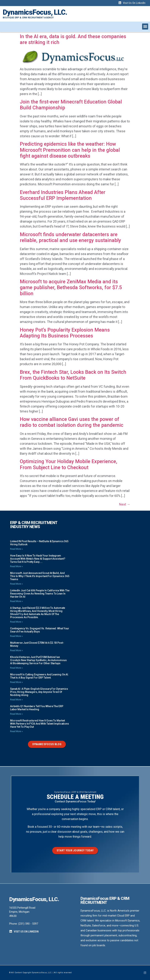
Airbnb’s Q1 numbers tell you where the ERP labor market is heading (37, 708)
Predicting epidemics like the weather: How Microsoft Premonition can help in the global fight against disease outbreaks (70, 150)
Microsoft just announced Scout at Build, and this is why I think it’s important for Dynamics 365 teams (40, 576)
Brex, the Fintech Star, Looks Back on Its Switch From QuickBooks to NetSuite (73, 375)
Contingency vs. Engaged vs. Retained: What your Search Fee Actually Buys (40, 630)
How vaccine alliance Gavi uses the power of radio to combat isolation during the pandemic (72, 422)
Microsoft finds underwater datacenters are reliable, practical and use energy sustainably (70, 237)
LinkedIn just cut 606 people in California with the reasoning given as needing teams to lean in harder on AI (40, 594)
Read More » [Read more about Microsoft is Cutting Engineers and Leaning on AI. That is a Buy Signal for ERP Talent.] (16, 682)
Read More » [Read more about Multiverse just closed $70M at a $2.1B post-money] (16, 650)
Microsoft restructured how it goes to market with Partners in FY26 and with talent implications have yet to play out (40, 724)
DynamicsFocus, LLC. (35, 12)
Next (125, 504)
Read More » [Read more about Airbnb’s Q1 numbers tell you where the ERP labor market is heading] (16, 714)
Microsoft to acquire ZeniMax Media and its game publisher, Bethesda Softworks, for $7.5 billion (71, 288)
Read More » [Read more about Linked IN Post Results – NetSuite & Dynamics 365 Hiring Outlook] (16, 549)
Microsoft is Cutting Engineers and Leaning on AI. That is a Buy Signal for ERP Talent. (39, 676)
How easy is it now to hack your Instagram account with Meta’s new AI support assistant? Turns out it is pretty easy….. (38, 559)
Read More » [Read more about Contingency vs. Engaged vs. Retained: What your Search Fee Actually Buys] (16, 636)
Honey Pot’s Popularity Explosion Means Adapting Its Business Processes (65, 333)
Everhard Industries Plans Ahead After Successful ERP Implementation (63, 195)
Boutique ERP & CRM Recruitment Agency (28, 18)
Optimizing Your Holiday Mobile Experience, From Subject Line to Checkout (69, 464)
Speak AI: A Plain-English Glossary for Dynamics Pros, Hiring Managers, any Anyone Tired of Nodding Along (39, 692)
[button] (145, 27)
